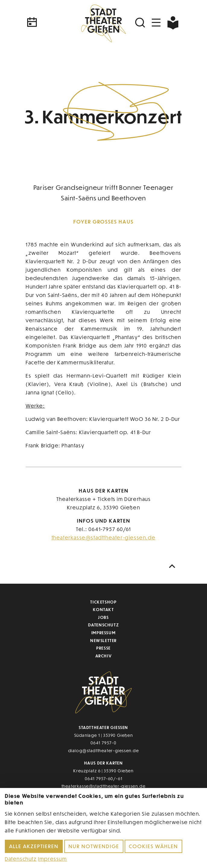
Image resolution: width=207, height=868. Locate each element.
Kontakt (103, 609)
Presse (104, 648)
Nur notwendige (94, 846)
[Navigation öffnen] (156, 23)
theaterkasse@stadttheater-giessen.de (104, 537)
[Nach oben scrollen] (174, 566)
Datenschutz (104, 625)
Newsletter (104, 640)
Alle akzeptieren (34, 846)
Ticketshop (103, 602)
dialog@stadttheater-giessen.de (104, 751)
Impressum (104, 633)
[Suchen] (141, 23)
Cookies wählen (153, 846)
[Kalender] (52, 23)
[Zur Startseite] (104, 23)
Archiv (104, 656)
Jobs (103, 617)
